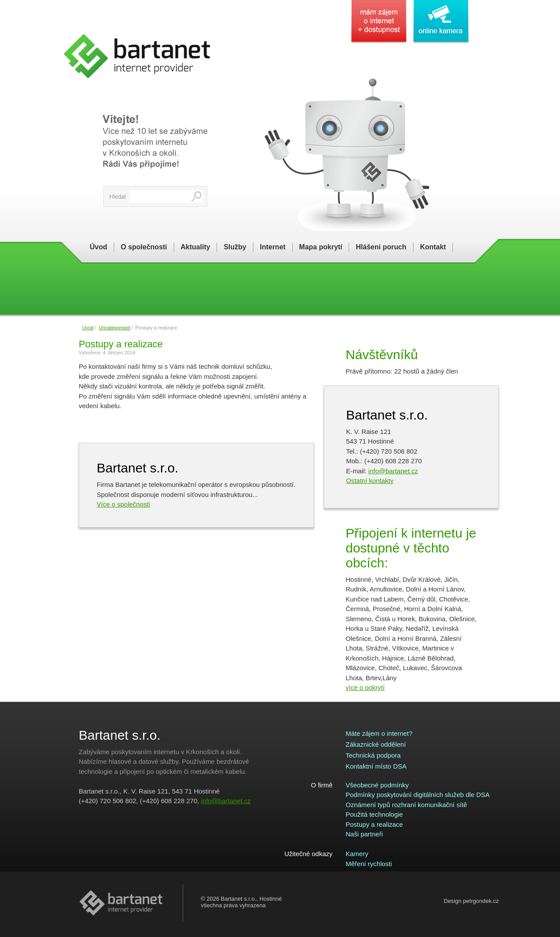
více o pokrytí (365, 687)
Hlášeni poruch (381, 247)
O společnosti (144, 247)
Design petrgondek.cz (471, 901)
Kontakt (433, 247)
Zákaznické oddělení (376, 744)
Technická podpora (373, 755)
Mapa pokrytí (321, 247)
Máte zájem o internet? (379, 733)
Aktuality (196, 247)
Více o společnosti (123, 504)
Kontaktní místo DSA (376, 766)
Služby (235, 247)
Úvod (98, 247)
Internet (273, 247)
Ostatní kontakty (370, 481)
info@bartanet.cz (393, 471)
